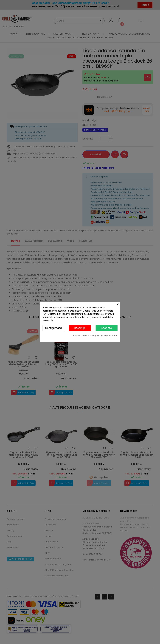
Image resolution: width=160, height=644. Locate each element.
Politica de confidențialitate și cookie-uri (95, 335)
